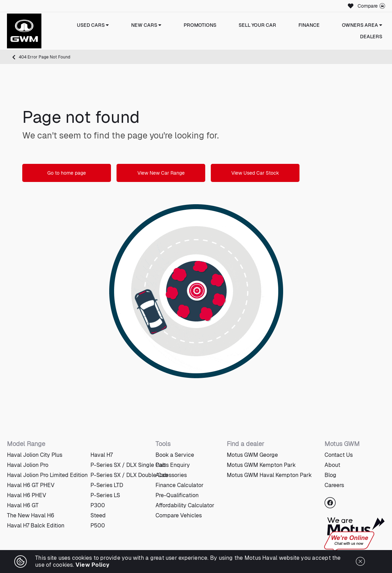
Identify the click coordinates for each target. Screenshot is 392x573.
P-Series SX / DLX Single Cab (128, 465)
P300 (98, 505)
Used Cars (93, 25)
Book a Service (175, 455)
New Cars (146, 25)
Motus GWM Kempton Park (261, 465)
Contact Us (339, 455)
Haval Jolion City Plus (35, 455)
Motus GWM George (252, 455)
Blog (330, 475)
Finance (309, 25)
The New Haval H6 (31, 515)
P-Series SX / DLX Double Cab (129, 475)
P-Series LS (105, 495)
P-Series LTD (107, 485)
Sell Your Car (257, 25)
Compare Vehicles (179, 515)
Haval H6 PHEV (27, 495)
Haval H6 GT (23, 505)
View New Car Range (161, 173)
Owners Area (362, 25)
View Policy (93, 565)
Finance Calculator (179, 485)
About (332, 465)
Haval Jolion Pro (28, 465)
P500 (98, 526)
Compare (371, 6)
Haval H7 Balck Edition (36, 526)
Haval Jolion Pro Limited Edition (47, 475)
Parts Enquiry (173, 465)
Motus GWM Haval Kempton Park (269, 475)
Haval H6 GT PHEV (31, 485)
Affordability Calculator (185, 505)
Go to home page (67, 173)
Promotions (200, 25)
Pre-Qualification (177, 495)
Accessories (171, 475)
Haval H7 (102, 455)
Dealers (371, 37)
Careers (334, 485)
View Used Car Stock (255, 173)
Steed (98, 515)
